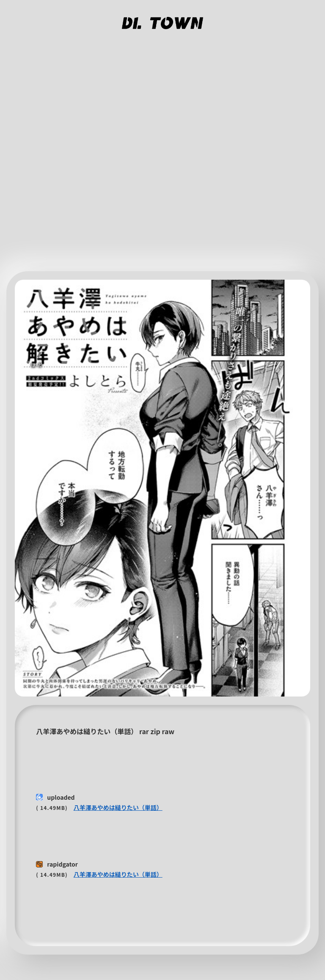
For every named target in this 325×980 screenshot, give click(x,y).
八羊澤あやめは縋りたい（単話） (118, 807)
